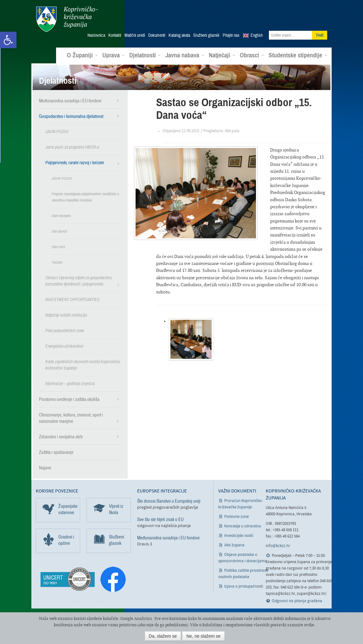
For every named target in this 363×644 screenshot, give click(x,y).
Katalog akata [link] (179, 35)
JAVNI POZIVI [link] (57, 131)
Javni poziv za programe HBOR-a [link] (72, 147)
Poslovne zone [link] (236, 516)
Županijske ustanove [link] (68, 509)
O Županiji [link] (82, 55)
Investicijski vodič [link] (239, 535)
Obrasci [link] (252, 55)
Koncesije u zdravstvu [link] (243, 526)
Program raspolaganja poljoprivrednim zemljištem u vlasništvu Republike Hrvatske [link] (85, 197)
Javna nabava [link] (185, 55)
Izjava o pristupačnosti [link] (244, 586)
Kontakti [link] (115, 35)
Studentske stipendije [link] (298, 55)
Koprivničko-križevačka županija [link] (67, 19)
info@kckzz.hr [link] (278, 546)
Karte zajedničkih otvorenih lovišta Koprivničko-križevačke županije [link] (83, 365)
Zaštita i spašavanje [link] (56, 452)
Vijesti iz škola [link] (116, 509)
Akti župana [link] (234, 545)
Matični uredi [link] (135, 35)
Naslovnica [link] (96, 35)
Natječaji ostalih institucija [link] (66, 315)
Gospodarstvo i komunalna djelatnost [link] (71, 116)
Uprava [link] (113, 55)
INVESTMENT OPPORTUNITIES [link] (73, 299)
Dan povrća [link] (59, 231)
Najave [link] (45, 467)
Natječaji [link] (222, 55)
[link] (8, 40)
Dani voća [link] (58, 247)
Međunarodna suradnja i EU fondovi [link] (70, 100)
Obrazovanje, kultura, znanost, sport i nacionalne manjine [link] (71, 418)
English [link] (257, 35)
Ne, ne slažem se (203, 636)
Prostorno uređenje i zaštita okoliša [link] (69, 399)
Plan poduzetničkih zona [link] (65, 330)
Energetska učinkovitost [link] (64, 346)
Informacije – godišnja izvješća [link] (70, 383)
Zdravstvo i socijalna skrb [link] (61, 436)
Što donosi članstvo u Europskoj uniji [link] (169, 501)
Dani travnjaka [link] (61, 216)
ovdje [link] (309, 625)
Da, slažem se (163, 636)
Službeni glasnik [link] (206, 35)
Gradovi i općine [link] (66, 540)
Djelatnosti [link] (145, 55)
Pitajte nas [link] (231, 35)
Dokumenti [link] (157, 35)
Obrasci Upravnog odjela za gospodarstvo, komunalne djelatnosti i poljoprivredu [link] (79, 281)
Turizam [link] (57, 262)
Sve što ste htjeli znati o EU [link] (160, 519)
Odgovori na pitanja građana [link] (297, 600)
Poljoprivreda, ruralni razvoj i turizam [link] (75, 162)
